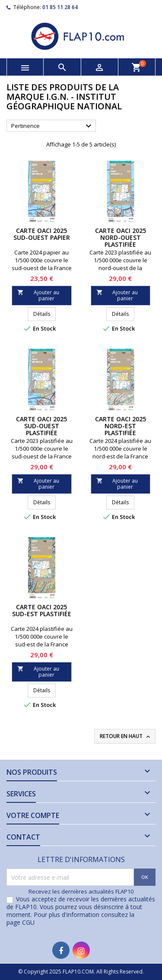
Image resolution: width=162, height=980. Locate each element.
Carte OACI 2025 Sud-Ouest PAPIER (42, 234)
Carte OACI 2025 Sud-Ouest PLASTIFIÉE (41, 426)
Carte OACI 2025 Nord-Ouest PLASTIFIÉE (121, 237)
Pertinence (52, 126)
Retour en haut (126, 736)
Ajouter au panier (38, 295)
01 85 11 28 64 (60, 7)
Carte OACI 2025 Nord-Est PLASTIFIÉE (121, 426)
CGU (28, 922)
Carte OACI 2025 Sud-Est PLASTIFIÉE (42, 610)
